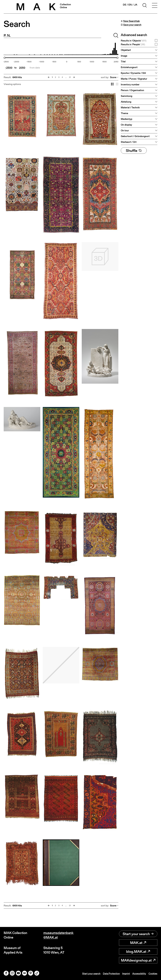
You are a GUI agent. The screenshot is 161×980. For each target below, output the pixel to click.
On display (126, 125)
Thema (124, 113)
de (125, 5)
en (130, 5)
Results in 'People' (133, 44)
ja (136, 5)
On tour (125, 130)
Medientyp (127, 119)
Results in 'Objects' (134, 41)
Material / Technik (130, 107)
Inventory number (130, 84)
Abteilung (126, 102)
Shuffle (134, 150)
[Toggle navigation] (155, 6)
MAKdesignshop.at (138, 960)
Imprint (126, 974)
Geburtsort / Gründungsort (135, 136)
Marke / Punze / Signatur (134, 79)
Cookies (153, 974)
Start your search (138, 934)
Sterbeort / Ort (129, 142)
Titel (123, 61)
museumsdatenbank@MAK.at (58, 935)
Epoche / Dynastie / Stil (133, 73)
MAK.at (138, 943)
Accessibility (139, 974)
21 (70, 77)
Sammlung (127, 96)
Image (124, 56)
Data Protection (111, 974)
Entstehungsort (129, 67)
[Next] (74, 77)
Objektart (126, 50)
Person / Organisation (132, 90)
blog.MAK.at (138, 951)
